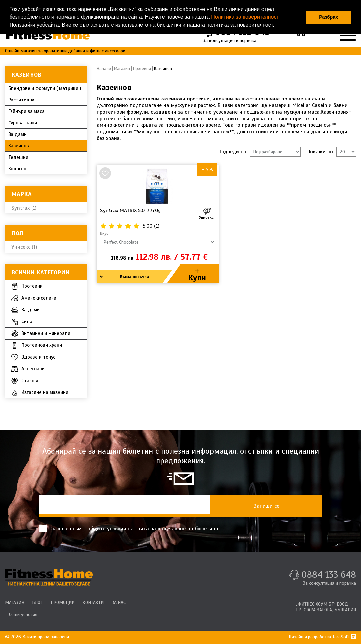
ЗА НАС (119, 602)
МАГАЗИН (15, 602)
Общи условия (23, 615)
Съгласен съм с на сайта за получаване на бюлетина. (129, 529)
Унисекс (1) (24, 247)
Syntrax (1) (24, 208)
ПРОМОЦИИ (63, 602)
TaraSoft (344, 637)
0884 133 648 (329, 575)
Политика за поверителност (245, 17)
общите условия (107, 529)
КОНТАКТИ (93, 602)
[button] (277, 26)
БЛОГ (37, 602)
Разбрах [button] (329, 17)
